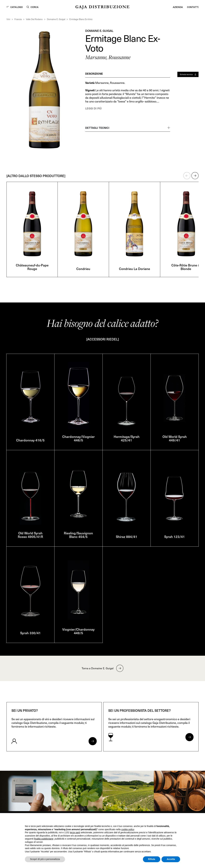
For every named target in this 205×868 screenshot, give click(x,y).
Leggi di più (93, 108)
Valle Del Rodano (34, 19)
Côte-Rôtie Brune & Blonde (186, 267)
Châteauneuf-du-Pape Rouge (32, 267)
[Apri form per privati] (93, 741)
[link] (26, 791)
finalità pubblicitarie (44, 839)
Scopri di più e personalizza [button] (45, 859)
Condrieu (83, 269)
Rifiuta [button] (152, 859)
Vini (8, 19)
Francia (18, 19)
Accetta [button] (171, 859)
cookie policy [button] (128, 829)
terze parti (75, 832)
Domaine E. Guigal (56, 19)
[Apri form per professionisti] (189, 737)
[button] (187, 176)
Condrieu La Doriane (135, 269)
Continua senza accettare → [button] (165, 820)
